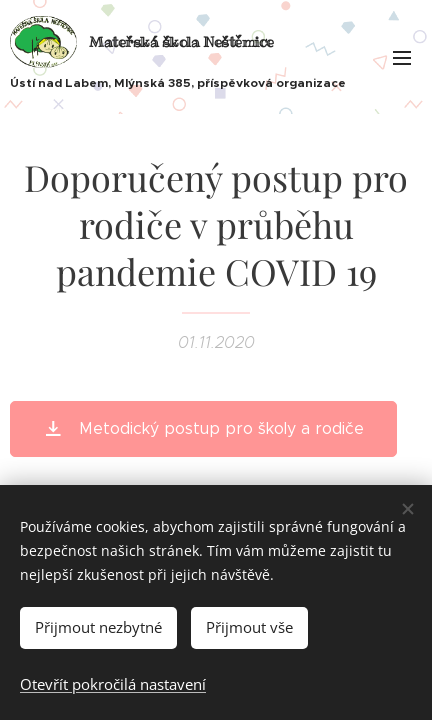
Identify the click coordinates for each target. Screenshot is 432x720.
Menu (402, 58)
